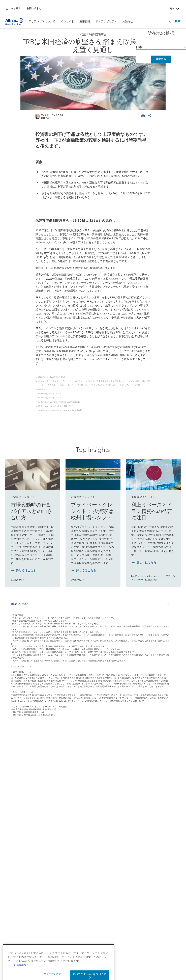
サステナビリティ (127, 774)
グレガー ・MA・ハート (147, 576)
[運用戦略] (85, 22)
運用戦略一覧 (88, 774)
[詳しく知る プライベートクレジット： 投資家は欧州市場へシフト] (84, 571)
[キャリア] (13, 9)
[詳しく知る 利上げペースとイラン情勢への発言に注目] (144, 563)
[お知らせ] (128, 22)
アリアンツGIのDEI (18, 868)
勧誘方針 (124, 961)
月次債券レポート (53, 823)
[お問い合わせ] (34, 9)
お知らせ (157, 774)
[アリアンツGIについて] (42, 22)
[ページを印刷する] (144, 116)
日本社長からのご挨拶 (20, 788)
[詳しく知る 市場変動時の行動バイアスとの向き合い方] (23, 571)
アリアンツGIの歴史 (18, 823)
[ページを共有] (150, 116)
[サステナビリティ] (106, 22)
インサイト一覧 (53, 774)
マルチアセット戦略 (90, 799)
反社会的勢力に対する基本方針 (153, 961)
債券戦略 (83, 791)
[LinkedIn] (102, 907)
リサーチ (83, 826)
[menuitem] (42, 22)
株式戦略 (83, 784)
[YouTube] (84, 907)
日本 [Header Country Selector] (175, 9)
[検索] (174, 22)
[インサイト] (67, 22)
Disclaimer (19, 604)
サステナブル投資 (125, 784)
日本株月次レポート (54, 803)
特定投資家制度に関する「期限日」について (119, 966)
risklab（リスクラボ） (92, 818)
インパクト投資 (124, 791)
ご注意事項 (157, 966)
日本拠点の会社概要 (18, 796)
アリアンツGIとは (17, 816)
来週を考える (50, 796)
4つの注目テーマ (52, 831)
